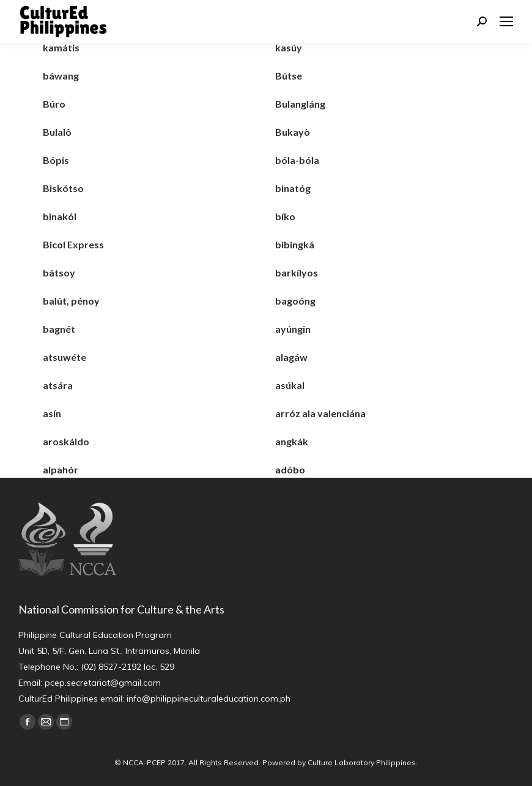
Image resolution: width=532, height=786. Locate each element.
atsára (58, 385)
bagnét (59, 329)
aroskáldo (66, 441)
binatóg (293, 188)
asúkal (290, 385)
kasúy (289, 47)
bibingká (295, 244)
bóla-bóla (297, 160)
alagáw (291, 357)
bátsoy (59, 273)
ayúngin (293, 329)
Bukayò (293, 132)
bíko (285, 216)
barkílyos (297, 273)
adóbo (290, 469)
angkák (292, 441)
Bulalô (57, 132)
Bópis (56, 160)
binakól (60, 216)
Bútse (289, 76)
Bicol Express (73, 244)
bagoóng (295, 301)
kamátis (61, 47)
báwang (61, 76)
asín (52, 413)
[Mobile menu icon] (506, 21)
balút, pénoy (71, 301)
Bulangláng (300, 104)
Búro (54, 104)
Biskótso (63, 188)
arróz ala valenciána (320, 413)
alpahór (61, 469)
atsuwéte (65, 357)
